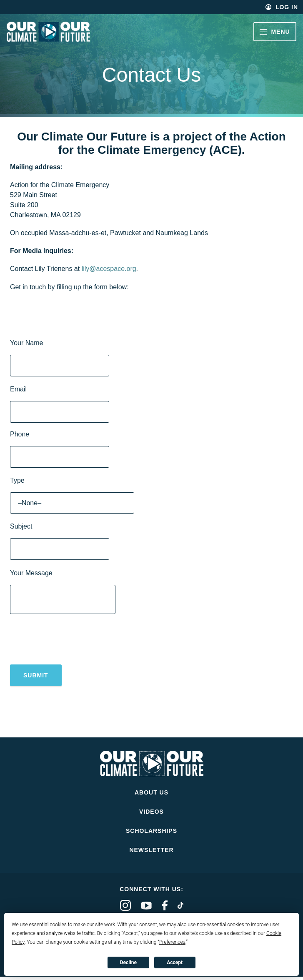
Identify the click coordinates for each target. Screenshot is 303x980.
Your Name (26, 343)
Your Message (31, 573)
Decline (128, 962)
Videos (151, 815)
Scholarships (151, 834)
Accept (175, 962)
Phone (20, 434)
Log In (287, 7)
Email (18, 389)
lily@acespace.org (109, 269)
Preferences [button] (172, 942)
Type (17, 480)
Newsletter (151, 853)
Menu (275, 32)
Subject (21, 526)
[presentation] (73, 642)
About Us (151, 796)
